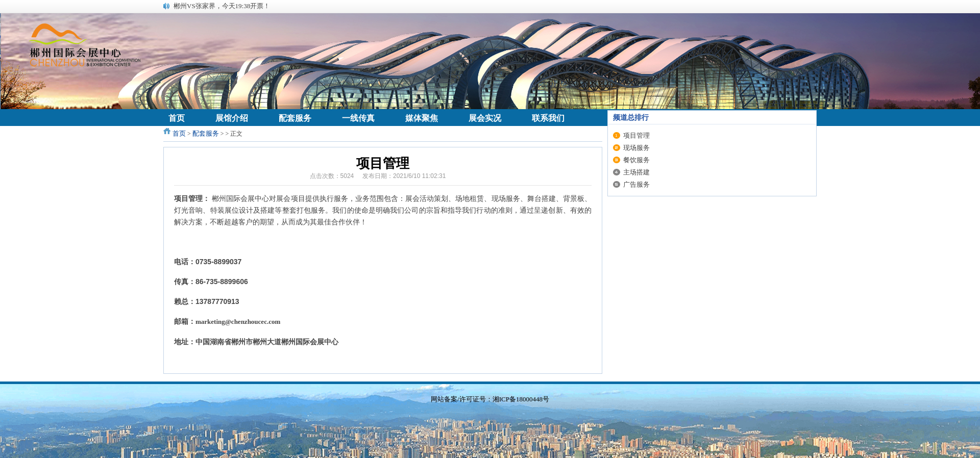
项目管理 (636, 135)
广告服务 (636, 184)
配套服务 (206, 133)
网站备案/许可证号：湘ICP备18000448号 (490, 399)
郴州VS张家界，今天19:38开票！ (222, 6)
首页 (179, 133)
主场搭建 (636, 172)
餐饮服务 (636, 160)
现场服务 (636, 148)
